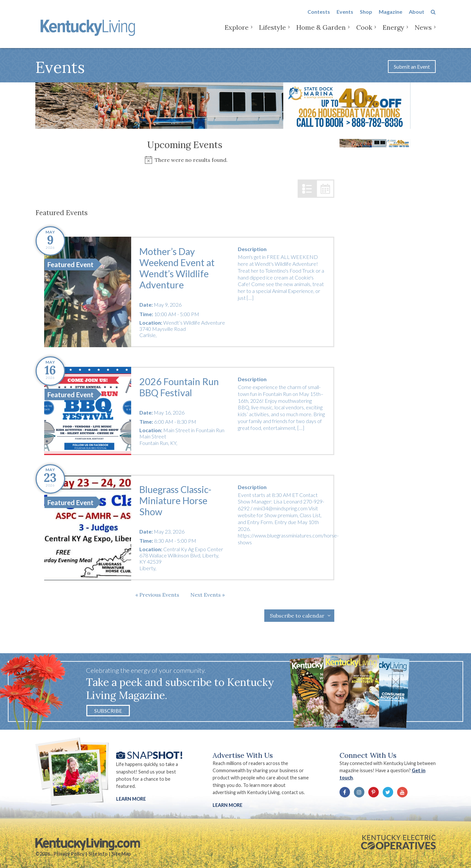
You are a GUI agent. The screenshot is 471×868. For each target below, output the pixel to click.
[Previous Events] (157, 595)
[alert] (185, 160)
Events (345, 17)
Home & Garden (321, 33)
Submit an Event (412, 67)
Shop (366, 17)
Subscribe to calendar (297, 616)
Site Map (121, 854)
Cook (364, 33)
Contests (319, 17)
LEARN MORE (227, 805)
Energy (393, 33)
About (417, 17)
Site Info (98, 854)
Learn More (131, 799)
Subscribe (108, 711)
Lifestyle (272, 33)
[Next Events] (208, 595)
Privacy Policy (69, 854)
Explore (237, 33)
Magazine (391, 17)
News (423, 33)
